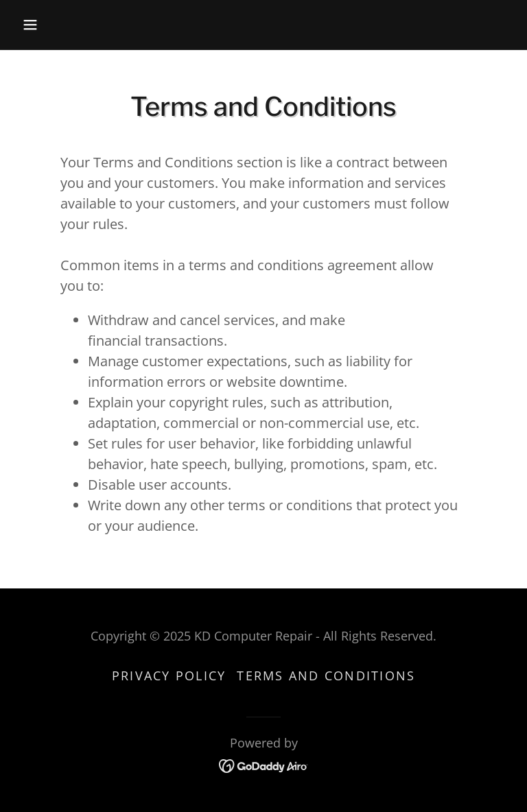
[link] (264, 764)
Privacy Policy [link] (169, 676)
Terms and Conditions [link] (326, 676)
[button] (54, 25)
